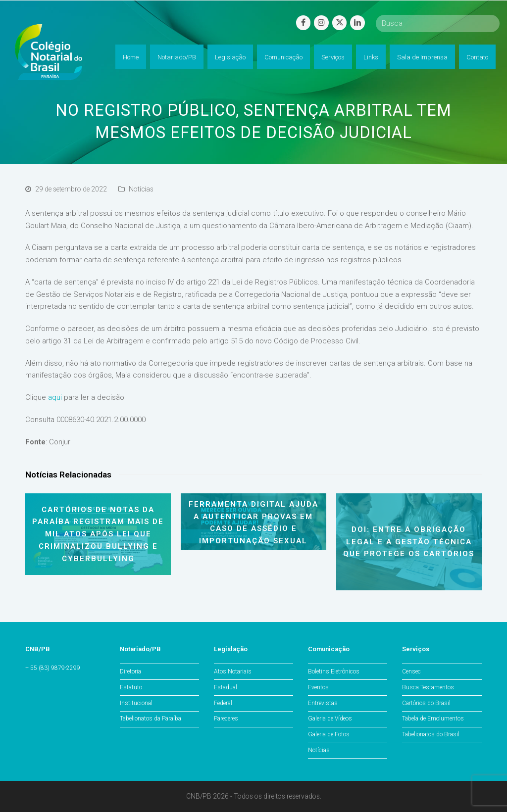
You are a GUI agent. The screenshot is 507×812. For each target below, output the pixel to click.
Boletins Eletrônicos (334, 671)
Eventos (318, 687)
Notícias (141, 189)
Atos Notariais (233, 671)
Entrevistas (323, 703)
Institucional (136, 703)
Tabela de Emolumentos (433, 718)
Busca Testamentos (428, 687)
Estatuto (131, 687)
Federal (223, 703)
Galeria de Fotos (329, 734)
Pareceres (226, 718)
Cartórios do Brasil (426, 703)
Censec (411, 671)
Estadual (226, 687)
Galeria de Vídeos (330, 718)
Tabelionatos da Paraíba (151, 718)
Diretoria (130, 671)
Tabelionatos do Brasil (431, 734)
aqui (55, 397)
